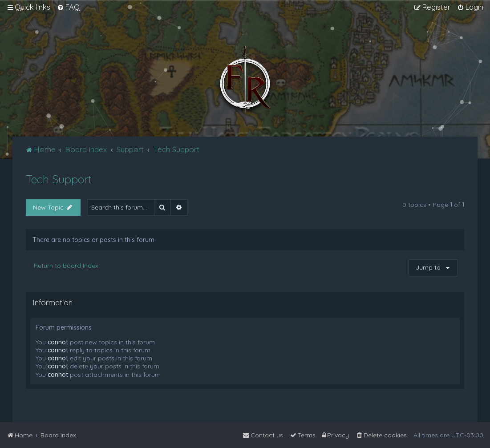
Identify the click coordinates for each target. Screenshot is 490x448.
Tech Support (59, 179)
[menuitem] (68, 7)
